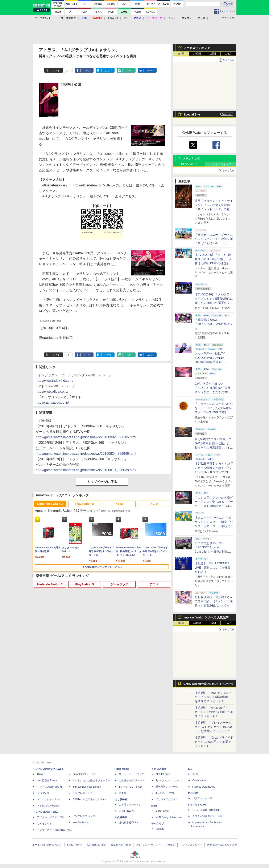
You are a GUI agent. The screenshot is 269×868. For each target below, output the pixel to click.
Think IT (41, 774)
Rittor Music (122, 769)
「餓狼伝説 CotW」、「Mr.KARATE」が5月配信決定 (214, 324)
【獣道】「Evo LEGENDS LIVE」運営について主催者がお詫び (212, 568)
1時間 (181, 54)
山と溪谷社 (121, 799)
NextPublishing (81, 823)
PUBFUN (193, 793)
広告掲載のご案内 (96, 845)
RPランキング (189, 164)
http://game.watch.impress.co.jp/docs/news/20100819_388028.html (86, 470)
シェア (87, 70)
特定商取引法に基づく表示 (222, 845)
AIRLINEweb (163, 774)
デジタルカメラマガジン (51, 817)
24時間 (197, 54)
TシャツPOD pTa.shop (206, 810)
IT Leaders (43, 793)
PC (126, 18)
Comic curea (199, 780)
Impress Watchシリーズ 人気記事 (206, 617)
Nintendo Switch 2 (50, 504)
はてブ (108, 70)
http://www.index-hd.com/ (55, 381)
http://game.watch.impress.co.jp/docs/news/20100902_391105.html (86, 437)
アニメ (154, 504)
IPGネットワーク (198, 805)
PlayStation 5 (85, 504)
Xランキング (192, 159)
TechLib (160, 829)
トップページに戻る (102, 482)
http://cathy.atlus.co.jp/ (52, 402)
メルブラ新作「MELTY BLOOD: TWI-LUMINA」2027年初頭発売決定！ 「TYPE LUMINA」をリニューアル (213, 362)
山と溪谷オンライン (130, 805)
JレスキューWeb (165, 793)
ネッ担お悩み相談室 (48, 806)
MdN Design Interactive (169, 817)
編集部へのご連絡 (121, 845)
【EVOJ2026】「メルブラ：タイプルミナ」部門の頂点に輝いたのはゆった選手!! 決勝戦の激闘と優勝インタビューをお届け (214, 303)
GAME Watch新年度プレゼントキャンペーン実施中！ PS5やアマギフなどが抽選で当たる (209, 685)
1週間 (213, 54)
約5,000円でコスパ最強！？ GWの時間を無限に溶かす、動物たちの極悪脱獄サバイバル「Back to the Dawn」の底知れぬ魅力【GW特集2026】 (214, 448)
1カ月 (229, 54)
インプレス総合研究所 (49, 787)
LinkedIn (150, 70)
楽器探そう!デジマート (132, 780)
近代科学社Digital (129, 823)
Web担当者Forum (47, 780)
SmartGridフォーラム (85, 774)
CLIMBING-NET (128, 811)
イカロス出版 (159, 769)
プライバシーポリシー (148, 845)
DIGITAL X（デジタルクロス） (90, 799)
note (129, 70)
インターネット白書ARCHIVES (55, 830)
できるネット (44, 824)
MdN (154, 806)
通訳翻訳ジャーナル (167, 787)
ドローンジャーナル (48, 799)
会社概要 (170, 845)
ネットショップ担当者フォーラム (91, 780)
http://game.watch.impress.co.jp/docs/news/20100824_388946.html (86, 454)
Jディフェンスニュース (169, 780)
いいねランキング (221, 164)
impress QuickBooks (204, 787)
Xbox (119, 504)
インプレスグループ (191, 845)
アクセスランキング (197, 48)
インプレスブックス (84, 816)
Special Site (192, 114)
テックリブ (158, 824)
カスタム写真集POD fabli (207, 816)
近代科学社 (121, 817)
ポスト (56, 70)
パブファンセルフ (202, 798)
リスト (69, 70)
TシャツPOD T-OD (130, 787)
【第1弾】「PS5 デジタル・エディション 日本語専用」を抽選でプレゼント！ (213, 697)
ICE (190, 769)
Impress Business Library (87, 787)
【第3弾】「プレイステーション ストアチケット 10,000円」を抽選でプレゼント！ (213, 727)
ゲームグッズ (119, 584)
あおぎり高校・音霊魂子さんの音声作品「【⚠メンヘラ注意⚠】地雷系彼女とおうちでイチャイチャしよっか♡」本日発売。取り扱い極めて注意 (214, 605)
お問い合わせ (74, 845)
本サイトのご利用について (47, 845)
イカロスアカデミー (167, 799)
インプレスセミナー (84, 793)
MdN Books (162, 811)
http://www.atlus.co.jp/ (52, 391)
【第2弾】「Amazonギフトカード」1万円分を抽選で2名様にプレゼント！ (214, 712)
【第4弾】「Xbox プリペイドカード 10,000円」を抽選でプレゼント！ (214, 742)
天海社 (196, 774)
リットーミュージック (131, 774)
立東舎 (123, 793)
